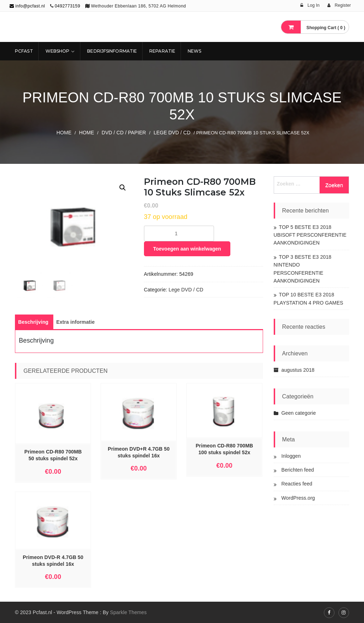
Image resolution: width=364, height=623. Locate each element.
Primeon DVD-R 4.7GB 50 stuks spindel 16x (53, 561)
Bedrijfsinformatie (112, 51)
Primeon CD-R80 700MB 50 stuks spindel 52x (53, 455)
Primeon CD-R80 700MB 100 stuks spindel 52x (224, 449)
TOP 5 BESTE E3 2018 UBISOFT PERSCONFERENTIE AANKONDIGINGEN (310, 235)
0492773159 (68, 6)
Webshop (58, 51)
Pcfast (24, 51)
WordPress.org (298, 498)
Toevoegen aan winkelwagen (187, 249)
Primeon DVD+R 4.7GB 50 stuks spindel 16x (139, 452)
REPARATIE (162, 51)
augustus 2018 (298, 370)
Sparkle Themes (128, 612)
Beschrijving (33, 322)
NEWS (194, 51)
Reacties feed (297, 484)
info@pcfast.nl (27, 6)
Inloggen (291, 456)
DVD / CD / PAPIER (124, 133)
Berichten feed (298, 470)
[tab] (33, 322)
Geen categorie (299, 413)
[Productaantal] (179, 233)
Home (64, 133)
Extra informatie (75, 322)
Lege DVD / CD (172, 133)
